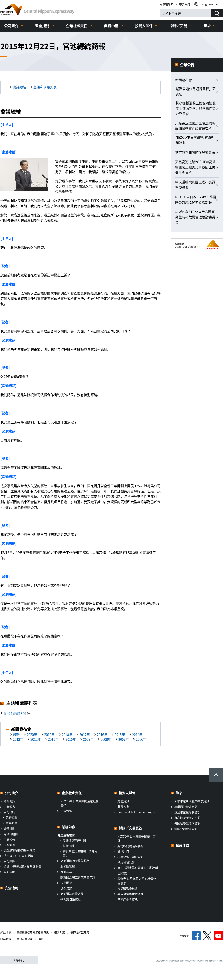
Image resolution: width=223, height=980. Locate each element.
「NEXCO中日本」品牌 (18, 856)
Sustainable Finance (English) (137, 812)
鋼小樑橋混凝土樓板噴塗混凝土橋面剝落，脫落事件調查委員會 (196, 108)
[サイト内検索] (185, 13)
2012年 (36, 739)
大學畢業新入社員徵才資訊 (192, 801)
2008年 (106, 739)
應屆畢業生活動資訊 (187, 812)
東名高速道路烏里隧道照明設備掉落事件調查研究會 (195, 126)
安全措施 (42, 26)
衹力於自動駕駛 (71, 899)
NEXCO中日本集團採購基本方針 (137, 838)
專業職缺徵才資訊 (186, 807)
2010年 (71, 739)
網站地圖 (6, 933)
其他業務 (66, 872)
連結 (41, 939)
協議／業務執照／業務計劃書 (22, 866)
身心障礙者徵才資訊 (187, 818)
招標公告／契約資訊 (130, 857)
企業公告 (187, 65)
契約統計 (123, 873)
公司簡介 (11, 26)
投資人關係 (144, 26)
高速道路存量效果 (72, 894)
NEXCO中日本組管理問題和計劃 (195, 140)
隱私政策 (6, 939)
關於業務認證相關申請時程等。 (80, 853)
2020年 (32, 735)
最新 (16, 735)
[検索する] (217, 13)
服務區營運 (68, 866)
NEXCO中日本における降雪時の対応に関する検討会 (196, 200)
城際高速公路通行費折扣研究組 (196, 91)
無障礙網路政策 (80, 933)
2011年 (53, 739)
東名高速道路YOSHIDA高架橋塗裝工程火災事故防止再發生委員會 (195, 167)
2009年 (88, 739)
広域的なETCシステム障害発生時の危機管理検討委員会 (195, 217)
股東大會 (123, 806)
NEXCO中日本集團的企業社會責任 (80, 803)
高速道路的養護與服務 (75, 861)
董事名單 (12, 823)
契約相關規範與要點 (130, 846)
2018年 (67, 735)
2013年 (18, 739)
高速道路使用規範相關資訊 (33, 933)
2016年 (102, 735)
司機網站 (167, 4)
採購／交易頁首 (130, 828)
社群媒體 (184, 936)
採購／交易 (178, 26)
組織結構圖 (11, 834)
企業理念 (9, 807)
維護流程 (68, 846)
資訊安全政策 (25, 939)
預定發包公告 (126, 862)
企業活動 (182, 845)
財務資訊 (123, 801)
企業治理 (9, 845)
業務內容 (111, 26)
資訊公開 (9, 872)
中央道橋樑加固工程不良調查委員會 (195, 185)
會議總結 (20, 87)
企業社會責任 (77, 26)
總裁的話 (9, 801)
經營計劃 (9, 828)
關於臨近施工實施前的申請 (78, 877)
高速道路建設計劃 (74, 840)
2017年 (85, 735)
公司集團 (9, 861)
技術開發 (66, 883)
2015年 (120, 735)
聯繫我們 (185, 4)
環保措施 (66, 888)
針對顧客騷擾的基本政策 (19, 850)
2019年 (49, 735)
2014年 (137, 735)
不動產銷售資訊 (128, 899)
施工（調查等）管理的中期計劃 (138, 868)
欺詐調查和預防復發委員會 (195, 152)
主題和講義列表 (45, 87)
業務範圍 (12, 817)
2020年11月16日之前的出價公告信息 (137, 881)
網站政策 (60, 933)
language (207, 4)
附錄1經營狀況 (15, 713)
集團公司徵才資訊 (186, 829)
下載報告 (66, 811)
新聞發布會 (184, 80)
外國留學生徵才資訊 (187, 823)
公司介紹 (9, 812)
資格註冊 (123, 851)
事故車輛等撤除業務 (130, 894)
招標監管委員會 (128, 888)
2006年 (141, 739)
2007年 (124, 739)
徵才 (207, 26)
